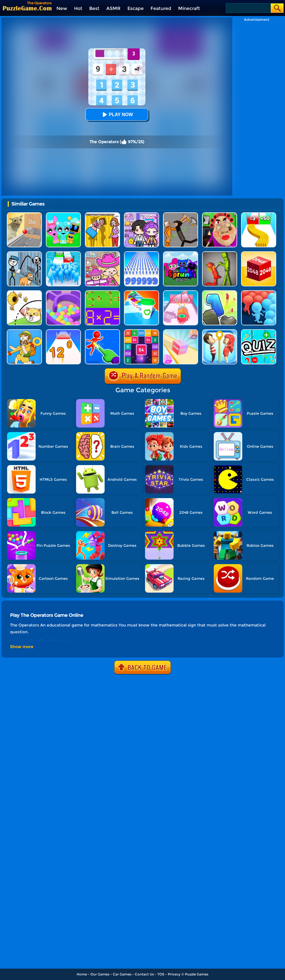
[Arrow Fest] (181, 292)
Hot (78, 8)
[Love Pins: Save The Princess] (220, 331)
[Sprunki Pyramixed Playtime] (181, 253)
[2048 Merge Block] (142, 331)
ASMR (113, 8)
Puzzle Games (197, 974)
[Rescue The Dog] (24, 292)
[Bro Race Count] (63, 253)
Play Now (117, 115)
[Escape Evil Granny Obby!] (220, 214)
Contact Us (144, 974)
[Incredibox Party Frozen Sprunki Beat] (63, 214)
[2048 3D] (181, 331)
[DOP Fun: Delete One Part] (102, 214)
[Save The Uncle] (24, 331)
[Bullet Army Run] (259, 214)
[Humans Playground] (181, 214)
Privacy (174, 974)
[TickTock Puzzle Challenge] (24, 214)
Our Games (100, 974)
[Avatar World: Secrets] (142, 214)
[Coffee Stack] (142, 292)
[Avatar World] (102, 253)
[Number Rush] (142, 253)
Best (94, 8)
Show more (22, 647)
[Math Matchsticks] (102, 292)
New (62, 8)
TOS (161, 974)
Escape (136, 8)
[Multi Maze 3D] (63, 292)
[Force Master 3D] (102, 331)
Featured (161, 8)
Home (82, 974)
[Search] (248, 8)
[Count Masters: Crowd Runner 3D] (259, 292)
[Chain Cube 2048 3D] (259, 253)
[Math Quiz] (259, 331)
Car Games (122, 974)
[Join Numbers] (63, 331)
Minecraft (189, 8)
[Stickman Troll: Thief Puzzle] (24, 253)
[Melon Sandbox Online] (220, 253)
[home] (27, 8)
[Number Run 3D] (220, 292)
